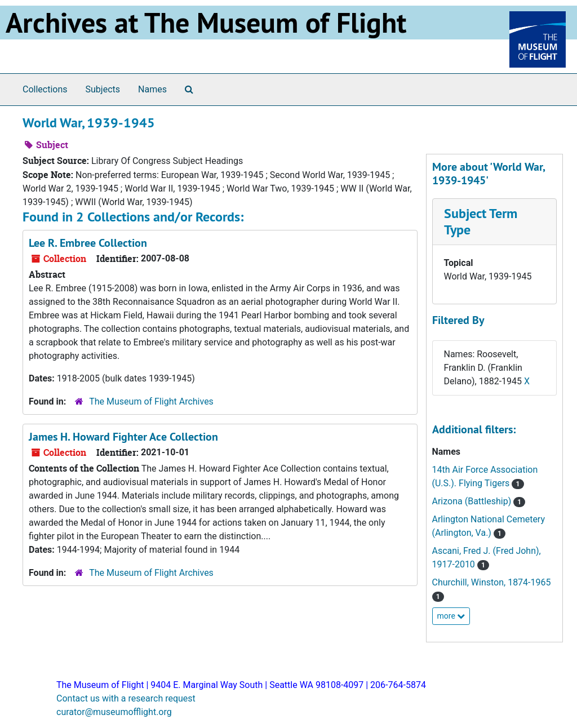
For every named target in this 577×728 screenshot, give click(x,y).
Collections (45, 89)
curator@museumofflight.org (114, 712)
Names (152, 89)
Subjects (103, 89)
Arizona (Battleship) (473, 501)
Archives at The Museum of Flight (206, 23)
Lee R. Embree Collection (88, 243)
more (451, 616)
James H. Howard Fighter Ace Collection (123, 437)
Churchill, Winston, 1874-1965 (492, 582)
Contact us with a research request (126, 698)
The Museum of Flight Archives (151, 401)
